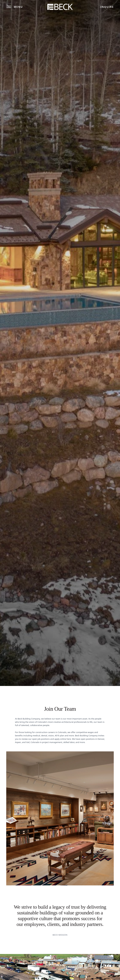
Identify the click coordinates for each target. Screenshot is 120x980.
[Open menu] (15, 7)
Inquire (107, 7)
